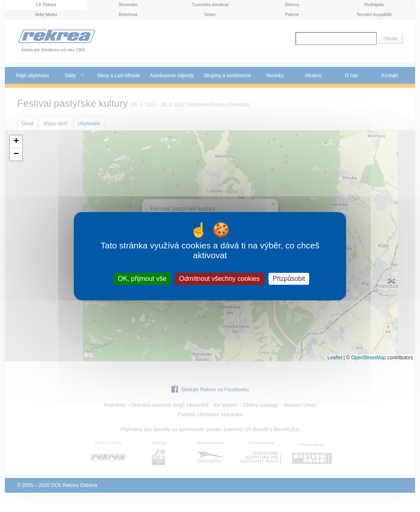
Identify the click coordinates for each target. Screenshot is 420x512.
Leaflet (335, 358)
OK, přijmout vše (142, 279)
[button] (16, 142)
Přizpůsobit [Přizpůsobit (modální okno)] (289, 279)
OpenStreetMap (369, 358)
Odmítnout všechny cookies (220, 279)
